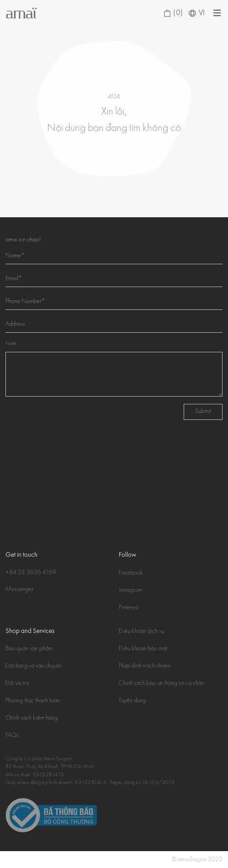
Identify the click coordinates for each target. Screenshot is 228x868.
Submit (203, 412)
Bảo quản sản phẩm (29, 649)
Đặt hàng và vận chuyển (34, 666)
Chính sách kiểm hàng (32, 718)
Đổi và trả (17, 684)
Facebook (131, 573)
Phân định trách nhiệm (145, 666)
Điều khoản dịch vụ (141, 632)
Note (11, 344)
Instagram (130, 591)
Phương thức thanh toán (33, 701)
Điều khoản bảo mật (143, 649)
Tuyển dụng (132, 701)
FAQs (12, 736)
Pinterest (129, 608)
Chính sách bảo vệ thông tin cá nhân (162, 684)
